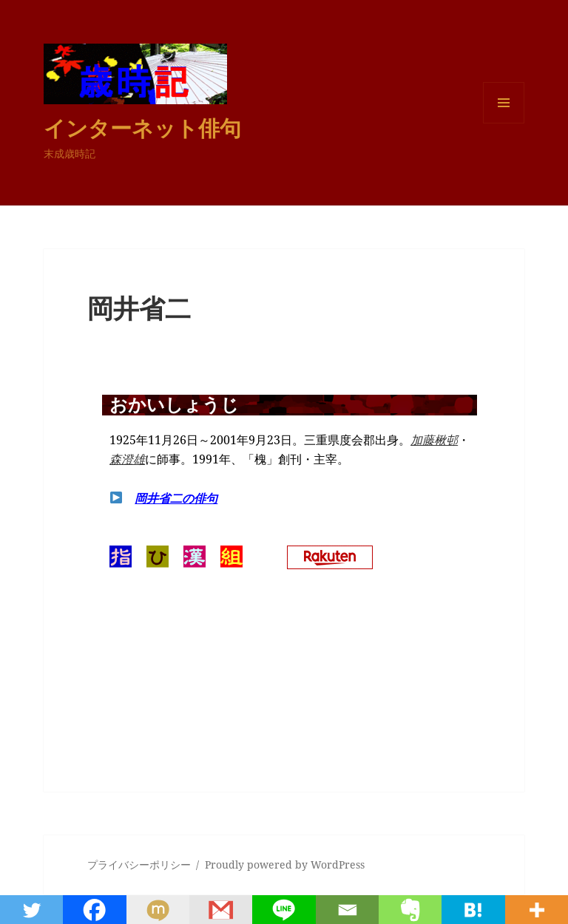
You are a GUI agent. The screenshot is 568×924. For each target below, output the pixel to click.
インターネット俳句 (142, 128)
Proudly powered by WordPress (285, 864)
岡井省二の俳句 (176, 498)
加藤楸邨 (434, 440)
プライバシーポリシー (139, 864)
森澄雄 (127, 459)
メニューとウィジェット (504, 123)
